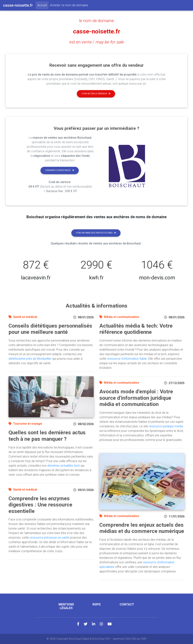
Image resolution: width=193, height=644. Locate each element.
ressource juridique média (166, 426)
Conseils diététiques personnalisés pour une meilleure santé (50, 329)
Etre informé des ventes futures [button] (96, 233)
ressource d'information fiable (127, 359)
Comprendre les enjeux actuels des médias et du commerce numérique (142, 528)
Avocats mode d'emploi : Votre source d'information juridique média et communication (136, 398)
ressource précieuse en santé (49, 538)
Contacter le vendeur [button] (96, 94)
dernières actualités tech (64, 466)
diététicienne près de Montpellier (30, 359)
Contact (127, 604)
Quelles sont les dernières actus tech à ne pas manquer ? (47, 436)
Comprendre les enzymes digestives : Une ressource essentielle (40, 505)
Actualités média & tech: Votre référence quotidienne (136, 329)
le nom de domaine (96, 21)
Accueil (43, 5)
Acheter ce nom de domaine (69, 5)
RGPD (97, 604)
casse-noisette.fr (97, 31)
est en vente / (97, 42)
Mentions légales (66, 606)
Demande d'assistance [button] (60, 170)
